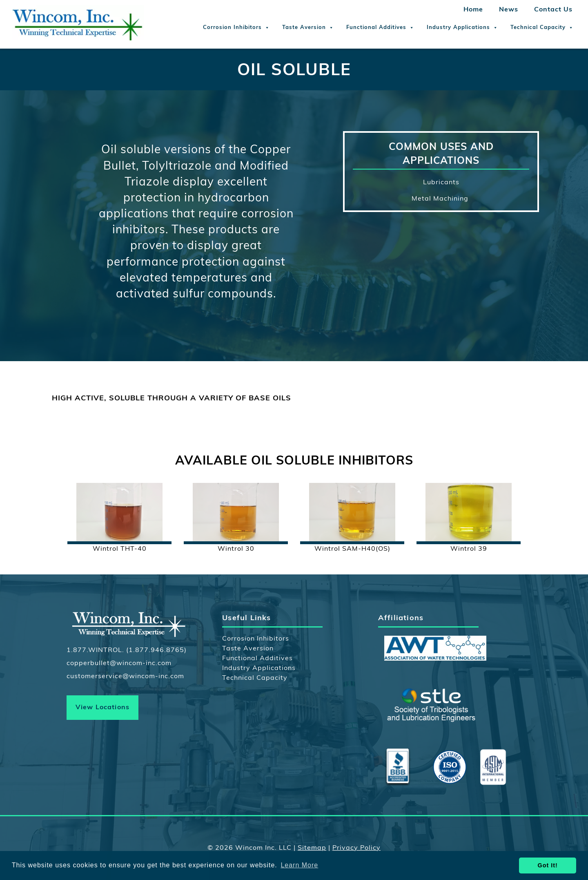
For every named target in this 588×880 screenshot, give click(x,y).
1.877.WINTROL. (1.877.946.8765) (127, 650)
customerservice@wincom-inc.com (125, 677)
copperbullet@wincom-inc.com (119, 663)
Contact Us (553, 10)
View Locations (103, 708)
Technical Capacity (542, 28)
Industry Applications (462, 28)
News (509, 10)
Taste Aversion (308, 28)
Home (473, 10)
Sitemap (312, 848)
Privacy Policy (356, 848)
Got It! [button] (548, 865)
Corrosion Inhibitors (236, 28)
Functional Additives (380, 28)
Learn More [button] (299, 865)
